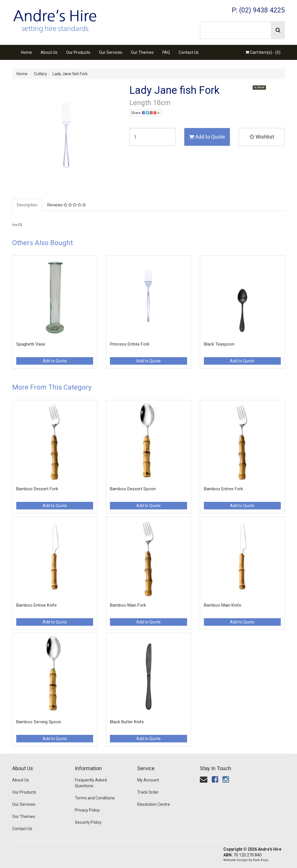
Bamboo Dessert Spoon (133, 489)
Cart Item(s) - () (263, 52)
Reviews (67, 205)
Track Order (148, 792)
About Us (49, 52)
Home (26, 52)
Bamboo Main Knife (223, 605)
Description (27, 205)
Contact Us (189, 52)
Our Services (111, 52)
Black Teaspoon (219, 344)
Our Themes (142, 52)
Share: (145, 113)
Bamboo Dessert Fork (37, 489)
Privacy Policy (87, 810)
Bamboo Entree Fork (223, 489)
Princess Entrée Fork (130, 344)
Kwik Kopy (261, 860)
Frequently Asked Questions (91, 783)
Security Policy (88, 822)
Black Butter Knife (127, 722)
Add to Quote (207, 137)
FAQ (166, 52)
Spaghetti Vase (31, 344)
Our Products (78, 52)
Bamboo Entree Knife (37, 605)
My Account (148, 780)
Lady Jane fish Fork (70, 74)
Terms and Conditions (95, 798)
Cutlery (40, 74)
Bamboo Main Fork (128, 605)
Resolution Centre (154, 804)
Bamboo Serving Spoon (39, 722)
